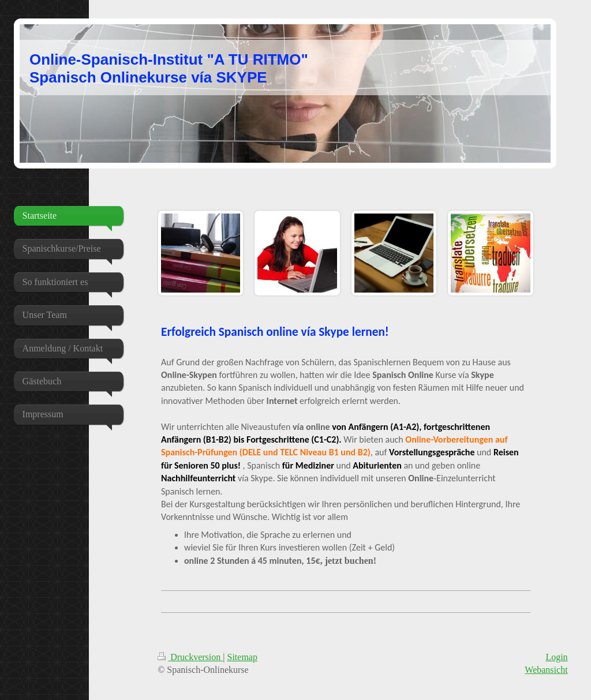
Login (556, 657)
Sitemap (242, 657)
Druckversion (190, 657)
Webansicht (546, 670)
